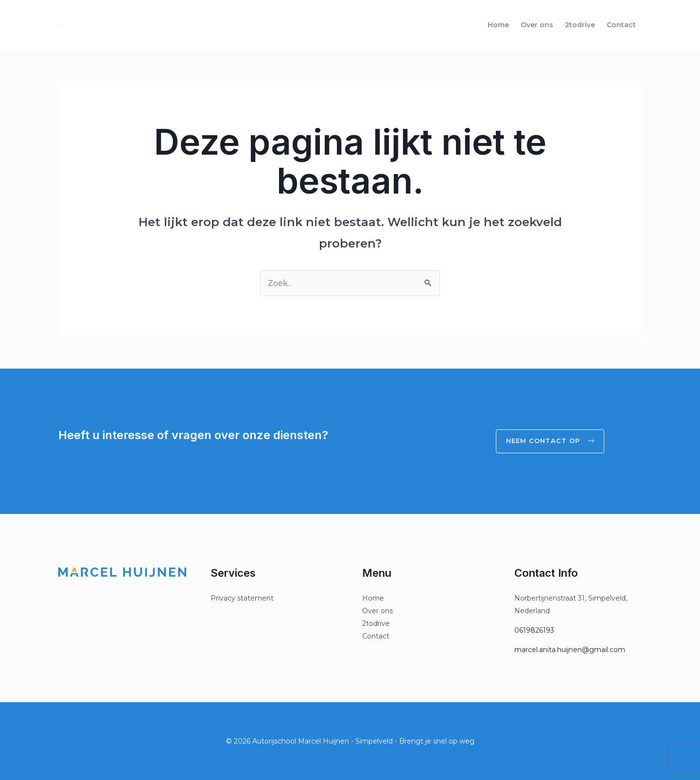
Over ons (537, 25)
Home (498, 25)
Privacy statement (242, 598)
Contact (621, 25)
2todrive (580, 25)
